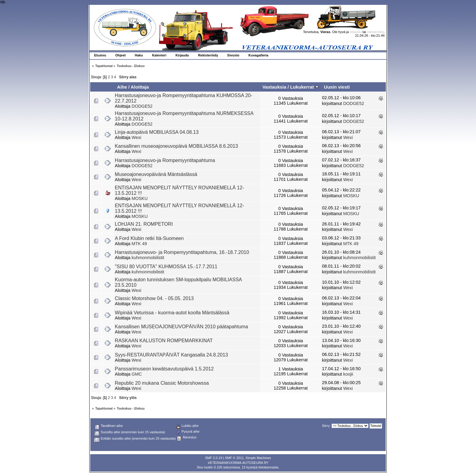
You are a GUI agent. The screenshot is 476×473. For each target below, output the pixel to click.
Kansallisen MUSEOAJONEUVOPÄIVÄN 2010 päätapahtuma (181, 327)
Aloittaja (140, 87)
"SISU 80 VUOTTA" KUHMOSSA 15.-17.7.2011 (166, 267)
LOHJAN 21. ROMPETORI (144, 224)
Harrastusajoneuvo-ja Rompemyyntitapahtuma (165, 160)
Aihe (122, 87)
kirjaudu (356, 32)
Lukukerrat (305, 87)
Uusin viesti (337, 87)
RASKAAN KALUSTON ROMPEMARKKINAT (164, 341)
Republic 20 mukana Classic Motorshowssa (162, 383)
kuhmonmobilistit (148, 258)
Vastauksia (274, 87)
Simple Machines (258, 458)
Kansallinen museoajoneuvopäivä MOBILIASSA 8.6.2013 (176, 146)
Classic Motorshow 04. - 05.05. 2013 (154, 298)
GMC (137, 374)
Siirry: (326, 426)
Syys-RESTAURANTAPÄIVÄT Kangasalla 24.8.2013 (171, 355)
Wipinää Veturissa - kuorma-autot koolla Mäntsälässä (172, 313)
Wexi (137, 137)
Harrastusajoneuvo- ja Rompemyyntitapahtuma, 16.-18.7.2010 (182, 252)
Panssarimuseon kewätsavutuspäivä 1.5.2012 (164, 369)
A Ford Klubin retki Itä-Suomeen (149, 238)
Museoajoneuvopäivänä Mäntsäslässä (156, 174)
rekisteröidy (375, 32)
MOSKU (140, 198)
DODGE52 (142, 106)
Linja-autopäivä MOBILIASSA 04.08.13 (157, 132)
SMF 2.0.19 (214, 458)
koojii (348, 374)
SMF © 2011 (234, 458)
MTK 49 (139, 244)
